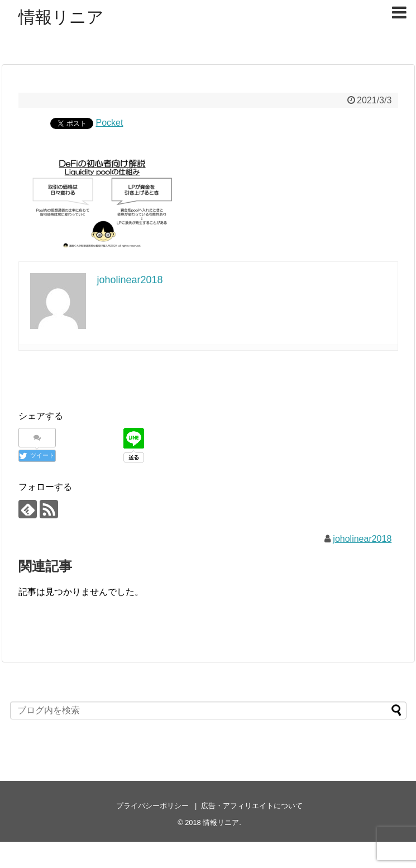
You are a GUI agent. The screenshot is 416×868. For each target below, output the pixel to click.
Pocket (110, 123)
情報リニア (61, 17)
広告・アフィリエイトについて (252, 806)
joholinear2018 (362, 539)
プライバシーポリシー (152, 806)
